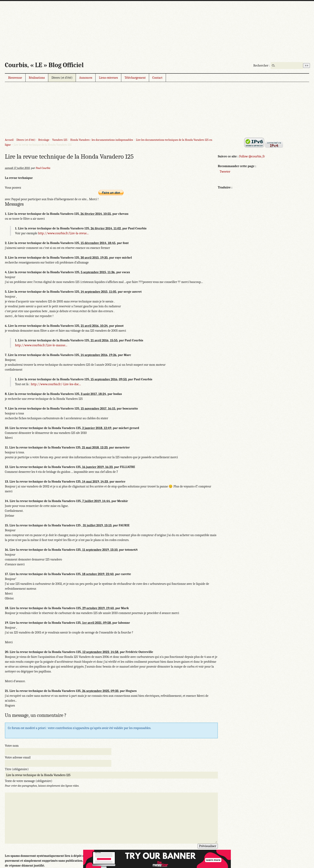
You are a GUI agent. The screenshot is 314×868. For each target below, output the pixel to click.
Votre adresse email (18, 757)
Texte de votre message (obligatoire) (29, 781)
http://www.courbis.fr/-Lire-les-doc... (56, 384)
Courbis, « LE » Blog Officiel (44, 65)
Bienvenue (15, 78)
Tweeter (225, 172)
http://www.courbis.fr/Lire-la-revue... (63, 233)
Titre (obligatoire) (17, 769)
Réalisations (37, 78)
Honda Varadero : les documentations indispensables (102, 140)
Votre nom (12, 746)
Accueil (9, 140)
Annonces (86, 78)
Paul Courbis (43, 168)
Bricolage (44, 140)
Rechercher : (262, 66)
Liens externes (108, 78)
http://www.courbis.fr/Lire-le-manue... (41, 345)
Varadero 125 (60, 140)
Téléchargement (135, 78)
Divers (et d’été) (62, 78)
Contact (157, 78)
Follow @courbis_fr (252, 156)
